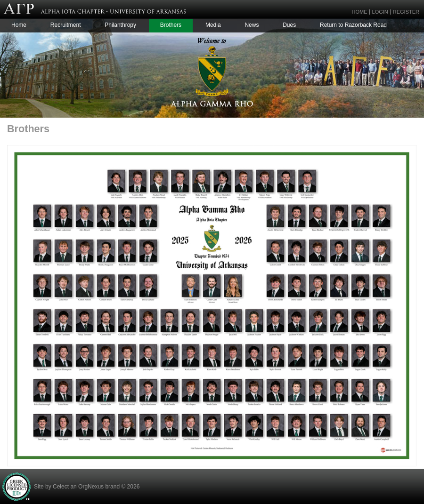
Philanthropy (120, 25)
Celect (61, 487)
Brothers (171, 25)
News (252, 25)
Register (406, 12)
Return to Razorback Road (353, 25)
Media (213, 25)
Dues (289, 25)
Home (360, 12)
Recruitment (66, 25)
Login (380, 12)
